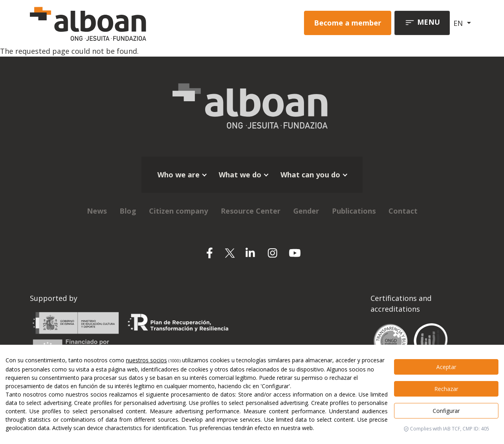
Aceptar (446, 367)
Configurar (446, 411)
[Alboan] (116, 23)
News (97, 211)
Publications (354, 211)
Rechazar (446, 389)
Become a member (348, 23)
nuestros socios (146, 360)
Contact (403, 211)
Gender (306, 211)
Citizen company (178, 211)
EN (459, 23)
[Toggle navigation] (422, 23)
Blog (128, 211)
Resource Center (251, 211)
